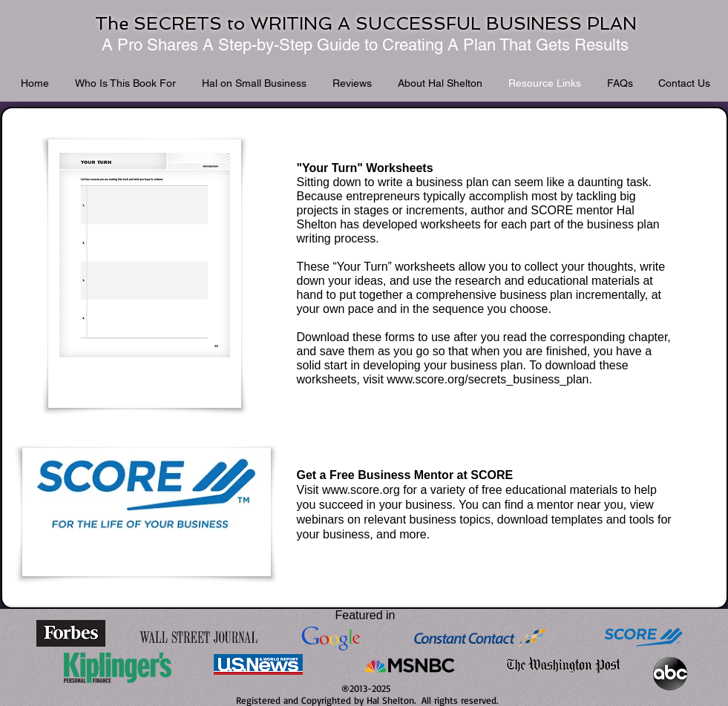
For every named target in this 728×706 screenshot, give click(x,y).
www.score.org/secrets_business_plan (488, 379)
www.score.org (361, 490)
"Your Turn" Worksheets (365, 168)
